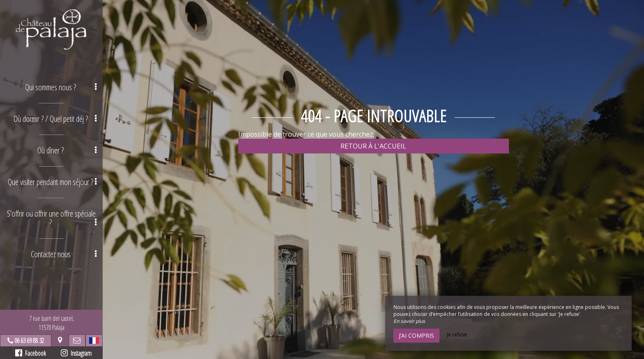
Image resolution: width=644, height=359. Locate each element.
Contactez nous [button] (64, 254)
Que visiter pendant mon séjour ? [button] (52, 182)
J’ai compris (416, 335)
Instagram (76, 353)
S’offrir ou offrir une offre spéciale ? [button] (52, 218)
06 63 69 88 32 (29, 341)
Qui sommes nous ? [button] (61, 87)
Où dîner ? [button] (67, 150)
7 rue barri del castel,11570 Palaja (52, 323)
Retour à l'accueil (373, 146)
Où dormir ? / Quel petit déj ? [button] (55, 119)
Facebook (31, 353)
